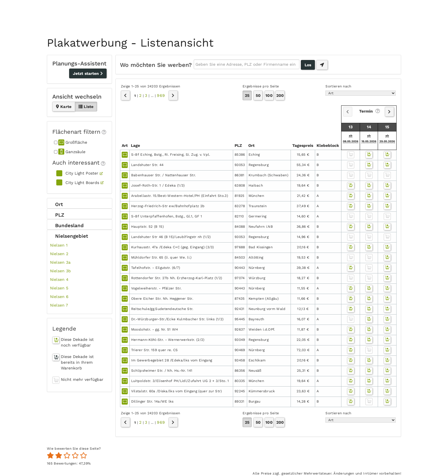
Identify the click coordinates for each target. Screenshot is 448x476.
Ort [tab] (56, 204)
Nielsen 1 (59, 245)
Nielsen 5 (59, 288)
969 (161, 95)
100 (269, 95)
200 (280, 95)
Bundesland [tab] (67, 225)
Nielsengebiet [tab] (69, 236)
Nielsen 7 (59, 305)
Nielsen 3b (61, 271)
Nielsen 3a (60, 262)
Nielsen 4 (59, 279)
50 (258, 95)
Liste (86, 107)
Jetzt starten (88, 73)
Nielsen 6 (59, 297)
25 (247, 95)
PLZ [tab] (57, 215)
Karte (64, 107)
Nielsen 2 (59, 254)
